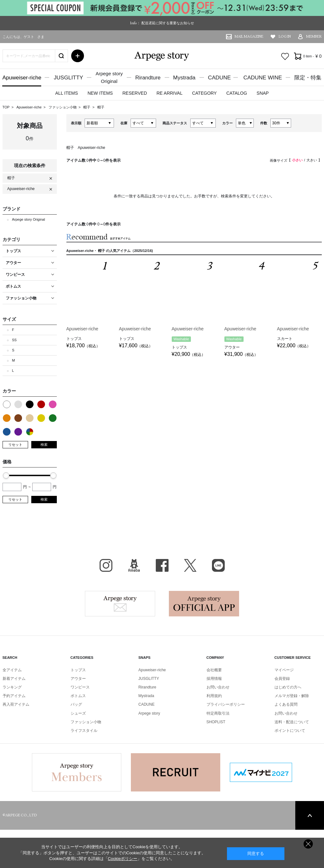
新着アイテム (14, 679)
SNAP (263, 93)
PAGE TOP (310, 815)
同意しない (308, 844)
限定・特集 (308, 78)
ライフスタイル (84, 731)
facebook (162, 565)
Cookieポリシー (123, 859)
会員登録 (282, 679)
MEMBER (314, 37)
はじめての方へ (288, 687)
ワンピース (80, 687)
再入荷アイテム (16, 704)
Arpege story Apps (204, 604)
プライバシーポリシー (226, 704)
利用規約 (214, 696)
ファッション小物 (63, 107)
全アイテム (12, 670)
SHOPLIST (216, 722)
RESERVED (135, 93)
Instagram (106, 565)
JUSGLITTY (69, 78)
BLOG (134, 565)
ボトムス (78, 696)
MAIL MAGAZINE (249, 37)
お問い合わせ (218, 687)
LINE (218, 565)
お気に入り (285, 56)
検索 (44, 445)
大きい (312, 160)
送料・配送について (292, 722)
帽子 (87, 107)
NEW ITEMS (100, 93)
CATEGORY (204, 93)
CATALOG (237, 93)
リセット (15, 445)
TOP (6, 107)
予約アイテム (14, 696)
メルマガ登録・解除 (292, 696)
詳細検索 (78, 56)
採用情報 (214, 679)
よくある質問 (286, 704)
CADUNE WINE (263, 78)
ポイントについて (290, 731)
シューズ (78, 713)
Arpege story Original (29, 219)
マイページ (284, 670)
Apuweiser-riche (22, 78)
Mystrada (184, 78)
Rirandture (148, 78)
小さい (297, 160)
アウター (78, 679)
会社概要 (214, 670)
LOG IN (285, 37)
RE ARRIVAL (169, 93)
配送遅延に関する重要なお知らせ (168, 23)
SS (15, 340)
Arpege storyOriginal (109, 77)
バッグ (76, 704)
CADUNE (219, 78)
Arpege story (120, 604)
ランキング (12, 687)
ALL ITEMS (67, 93)
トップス (78, 670)
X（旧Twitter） (190, 565)
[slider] (6, 475)
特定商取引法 (218, 713)
